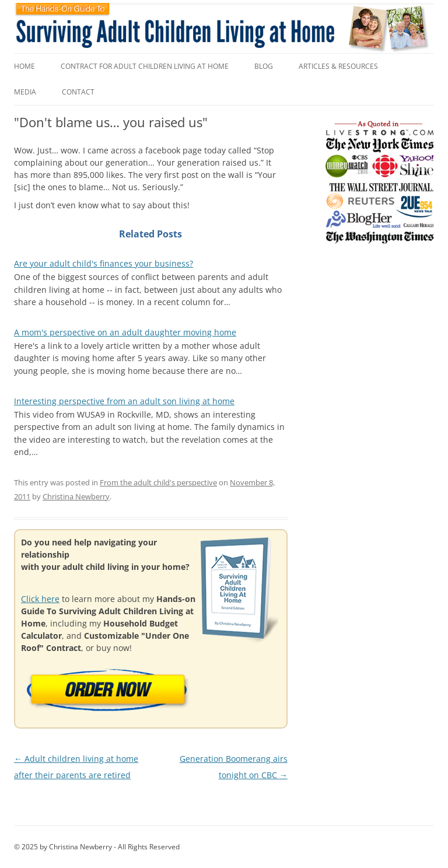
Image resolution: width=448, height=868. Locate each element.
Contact (78, 92)
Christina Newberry (76, 496)
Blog (264, 66)
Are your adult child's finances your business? (104, 263)
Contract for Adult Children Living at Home (145, 66)
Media (25, 92)
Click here (40, 599)
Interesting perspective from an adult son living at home (124, 401)
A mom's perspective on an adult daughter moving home (125, 332)
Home (24, 66)
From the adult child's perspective (158, 482)
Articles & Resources (338, 66)
